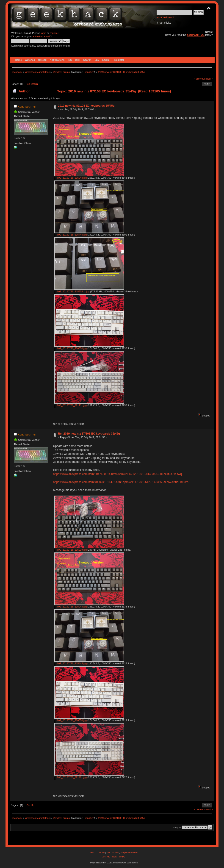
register (54, 33)
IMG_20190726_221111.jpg (71, 405)
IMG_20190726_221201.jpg (71, 777)
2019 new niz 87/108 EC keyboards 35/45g (86, 106)
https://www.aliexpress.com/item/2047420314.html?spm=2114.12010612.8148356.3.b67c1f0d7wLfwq (118, 474)
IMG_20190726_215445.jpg (71, 235)
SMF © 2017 (113, 853)
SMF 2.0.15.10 (97, 853)
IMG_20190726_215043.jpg (71, 178)
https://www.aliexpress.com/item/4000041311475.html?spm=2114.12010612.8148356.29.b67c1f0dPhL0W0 (121, 482)
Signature (89, 72)
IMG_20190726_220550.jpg (71, 348)
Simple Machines (129, 853)
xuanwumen (28, 106)
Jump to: (177, 828)
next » (210, 79)
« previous (200, 79)
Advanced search (165, 17)
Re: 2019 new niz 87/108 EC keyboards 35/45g (89, 434)
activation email (41, 36)
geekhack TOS (196, 35)
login (44, 33)
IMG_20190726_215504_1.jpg (72, 291)
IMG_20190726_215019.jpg (71, 550)
